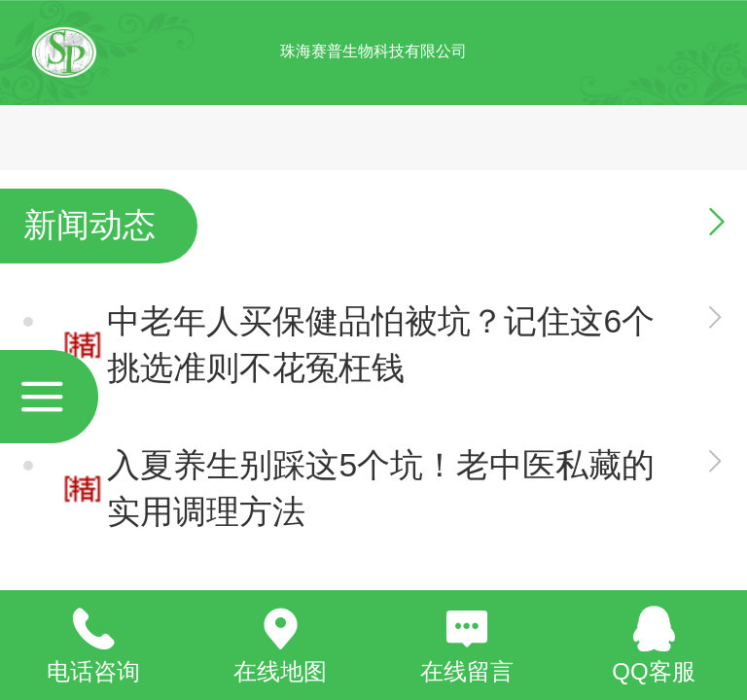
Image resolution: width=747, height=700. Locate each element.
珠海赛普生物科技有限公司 (373, 51)
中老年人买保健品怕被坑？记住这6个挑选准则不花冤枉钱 (381, 345)
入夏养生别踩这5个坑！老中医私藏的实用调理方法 (381, 489)
